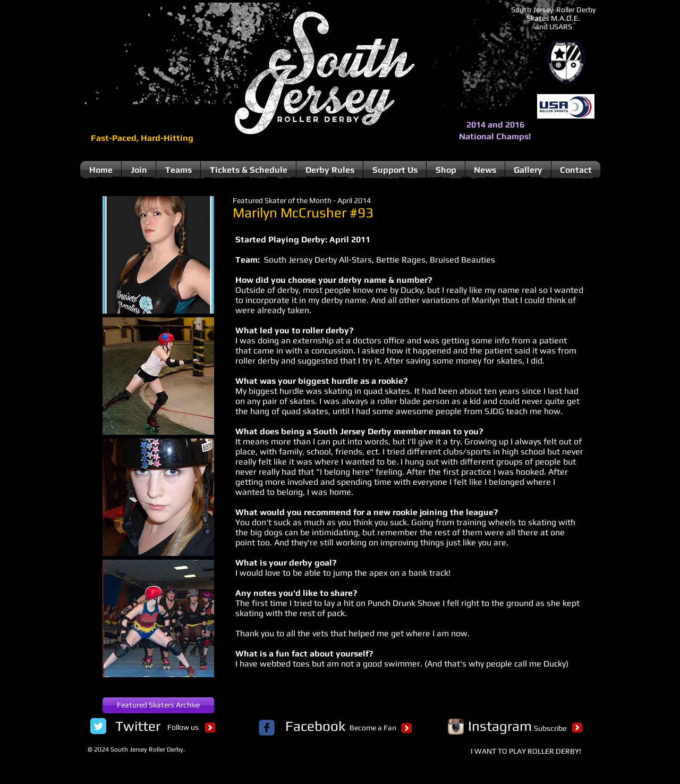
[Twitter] (138, 726)
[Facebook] (315, 726)
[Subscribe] (550, 729)
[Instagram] (500, 726)
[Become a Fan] (373, 728)
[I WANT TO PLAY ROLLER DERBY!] (526, 752)
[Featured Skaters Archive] (158, 705)
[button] (158, 255)
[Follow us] (183, 728)
